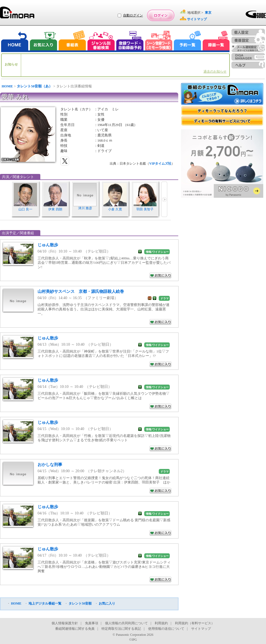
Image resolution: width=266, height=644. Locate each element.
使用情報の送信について (166, 629)
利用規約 (161, 623)
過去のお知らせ (215, 71)
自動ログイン (133, 15)
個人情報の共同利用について (126, 623)
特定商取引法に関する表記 (121, 629)
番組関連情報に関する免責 (75, 629)
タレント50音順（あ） (35, 86)
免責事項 (92, 623)
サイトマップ (201, 629)
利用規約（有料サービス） (195, 623)
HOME (7, 86)
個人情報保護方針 (65, 623)
